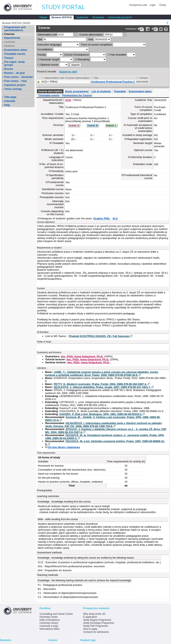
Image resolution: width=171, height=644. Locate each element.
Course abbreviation (91, 35)
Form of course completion (97, 45)
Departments (12, 38)
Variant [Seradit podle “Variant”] (144, 78)
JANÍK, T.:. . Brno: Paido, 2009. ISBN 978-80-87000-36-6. (102, 374)
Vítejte (43, 17)
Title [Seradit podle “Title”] (96, 78)
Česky (163, 5)
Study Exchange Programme (98, 623)
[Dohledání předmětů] (125, 34)
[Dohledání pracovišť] (76, 34)
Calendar (10, 101)
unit (47, 35)
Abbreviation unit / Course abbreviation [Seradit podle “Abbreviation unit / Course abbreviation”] (67, 78)
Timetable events (15, 54)
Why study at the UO (94, 614)
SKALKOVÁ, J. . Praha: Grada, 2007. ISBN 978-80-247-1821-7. (102, 387)
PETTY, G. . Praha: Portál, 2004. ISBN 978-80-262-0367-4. (100, 384)
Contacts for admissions (96, 632)
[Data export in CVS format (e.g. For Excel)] (155, 29)
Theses (9, 58)
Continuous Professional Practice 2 (113, 82)
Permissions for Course (77, 95)
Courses (9, 34)
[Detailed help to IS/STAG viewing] (166, 29)
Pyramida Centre (49, 617)
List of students (101, 91)
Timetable (120, 91)
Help (7, 105)
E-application (90, 617)
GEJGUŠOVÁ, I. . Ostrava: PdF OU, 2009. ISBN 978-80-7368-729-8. (103, 425)
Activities (44, 332)
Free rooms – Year (16, 81)
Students (9, 46)
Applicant (82, 17)
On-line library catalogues (64, 447)
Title (40, 39)
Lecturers (10, 42)
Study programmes (77, 91)
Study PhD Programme (95, 626)
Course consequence (77, 55)
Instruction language (49, 45)
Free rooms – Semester (19, 77)
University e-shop (49, 626)
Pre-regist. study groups (15, 63)
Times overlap (13, 89)
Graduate (98, 17)
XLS (115, 218)
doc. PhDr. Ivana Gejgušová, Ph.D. (82, 356)
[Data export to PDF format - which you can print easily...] (141, 29)
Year (91, 39)
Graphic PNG (102, 218)
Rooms (9, 69)
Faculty (42, 55)
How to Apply (90, 629)
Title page (10, 97)
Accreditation (45, 49)
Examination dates (16, 50)
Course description (50, 91)
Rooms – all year (15, 73)
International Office (50, 629)
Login (152, 5)
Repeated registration (140, 139)
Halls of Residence (50, 620)
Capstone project (15, 85)
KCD (68, 100)
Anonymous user (139, 5)
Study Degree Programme (97, 620)
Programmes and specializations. (15, 29)
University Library (49, 623)
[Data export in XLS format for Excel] (148, 29)
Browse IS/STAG (62, 17)
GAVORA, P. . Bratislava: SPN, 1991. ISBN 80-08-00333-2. (101, 414)
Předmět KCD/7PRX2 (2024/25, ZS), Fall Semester (99, 336)
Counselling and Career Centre (56, 614)
